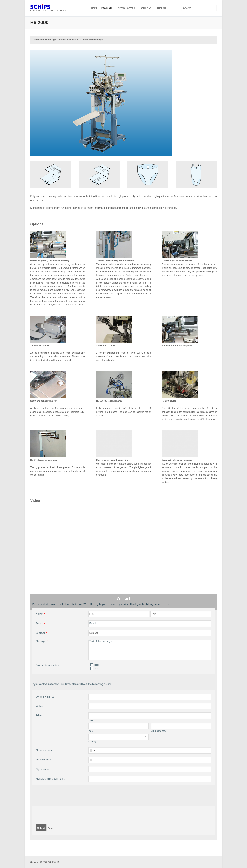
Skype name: (43, 769)
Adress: (40, 715)
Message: (41, 641)
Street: (92, 720)
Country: (93, 741)
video (95, 669)
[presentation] (60, 815)
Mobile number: (45, 750)
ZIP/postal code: (159, 731)
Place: (91, 731)
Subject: (40, 633)
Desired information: (48, 665)
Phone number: (44, 760)
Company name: (45, 697)
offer (95, 665)
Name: (39, 614)
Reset (51, 828)
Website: (41, 706)
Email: (39, 623)
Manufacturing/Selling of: (50, 779)
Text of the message (150, 650)
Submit (41, 828)
